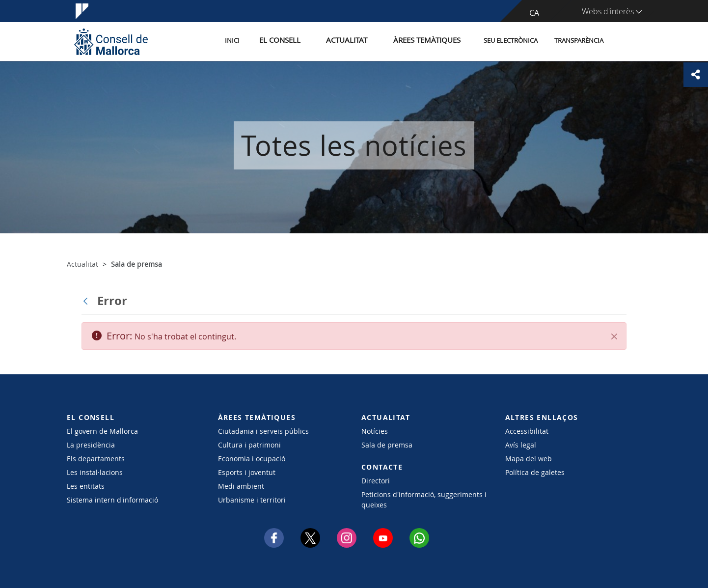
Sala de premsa (387, 445)
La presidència (91, 445)
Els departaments (96, 459)
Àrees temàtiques (430, 41)
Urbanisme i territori (252, 500)
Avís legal (521, 445)
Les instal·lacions (95, 472)
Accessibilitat (527, 431)
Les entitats (86, 486)
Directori (376, 481)
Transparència (579, 41)
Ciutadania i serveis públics (263, 431)
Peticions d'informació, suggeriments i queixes (424, 500)
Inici (256, 41)
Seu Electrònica (511, 41)
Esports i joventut (247, 472)
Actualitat (359, 41)
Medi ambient (241, 486)
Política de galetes (535, 472)
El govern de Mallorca (102, 431)
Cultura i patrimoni (249, 445)
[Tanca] (614, 336)
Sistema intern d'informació (112, 500)
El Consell (298, 41)
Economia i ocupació (252, 459)
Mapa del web (529, 459)
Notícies (375, 431)
